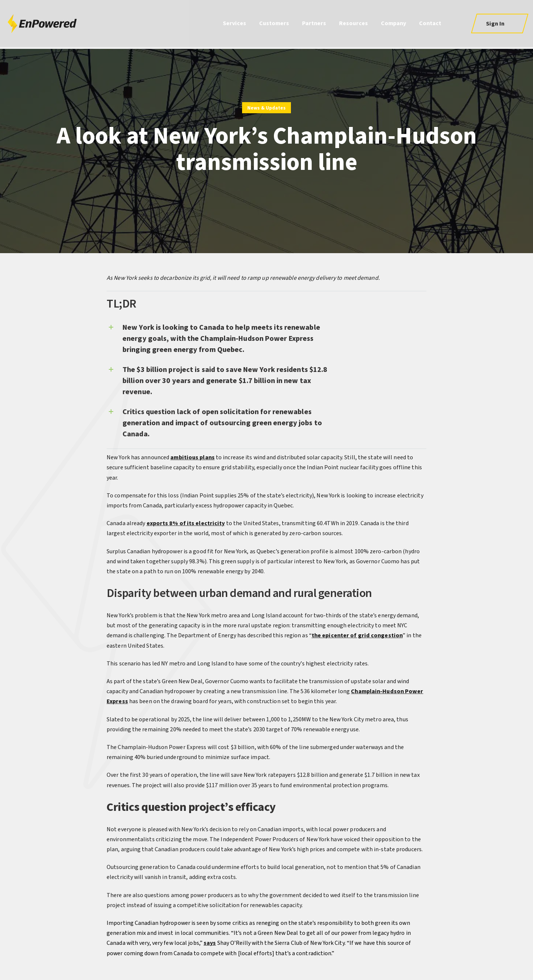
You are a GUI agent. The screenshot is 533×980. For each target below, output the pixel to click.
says (210, 943)
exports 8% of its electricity (186, 523)
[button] (500, 24)
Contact (430, 24)
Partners (314, 24)
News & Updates (266, 108)
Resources (353, 24)
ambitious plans (192, 457)
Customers (274, 24)
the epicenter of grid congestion (357, 635)
